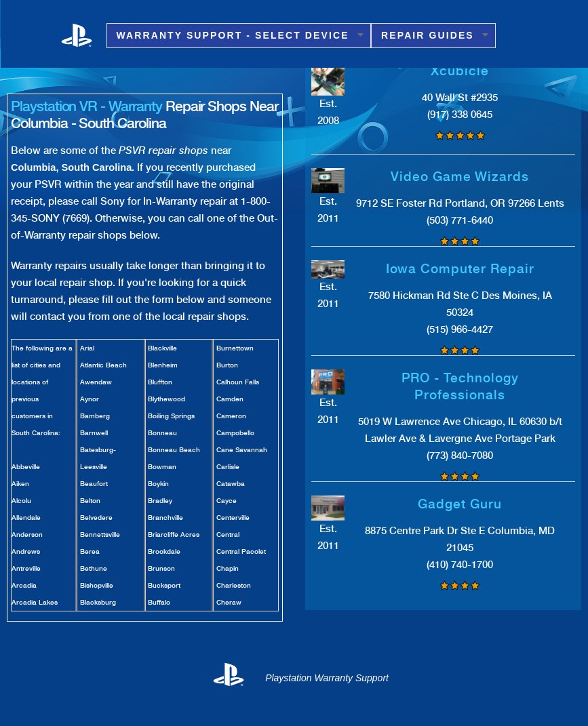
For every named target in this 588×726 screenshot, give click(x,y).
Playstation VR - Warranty (86, 106)
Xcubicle (460, 71)
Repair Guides (430, 36)
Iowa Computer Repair (460, 269)
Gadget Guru (459, 504)
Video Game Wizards (460, 177)
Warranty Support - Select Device (235, 36)
